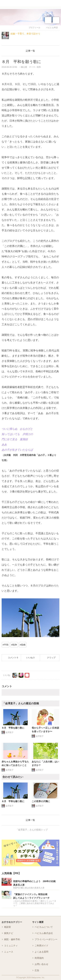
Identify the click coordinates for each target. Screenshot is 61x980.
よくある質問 (41, 952)
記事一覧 (30, 51)
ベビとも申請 (52, 28)
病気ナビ (9, 933)
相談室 (7, 927)
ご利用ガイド (41, 946)
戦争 (15, 645)
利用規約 (39, 958)
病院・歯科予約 (12, 939)
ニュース (9, 952)
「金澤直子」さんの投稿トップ (32, 830)
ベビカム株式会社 (44, 933)
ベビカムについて (44, 927)
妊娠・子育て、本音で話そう (25, 34)
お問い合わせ (41, 964)
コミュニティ (11, 946)
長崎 (23, 645)
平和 (6, 645)
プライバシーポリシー (46, 939)
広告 (37, 970)
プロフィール (34, 28)
